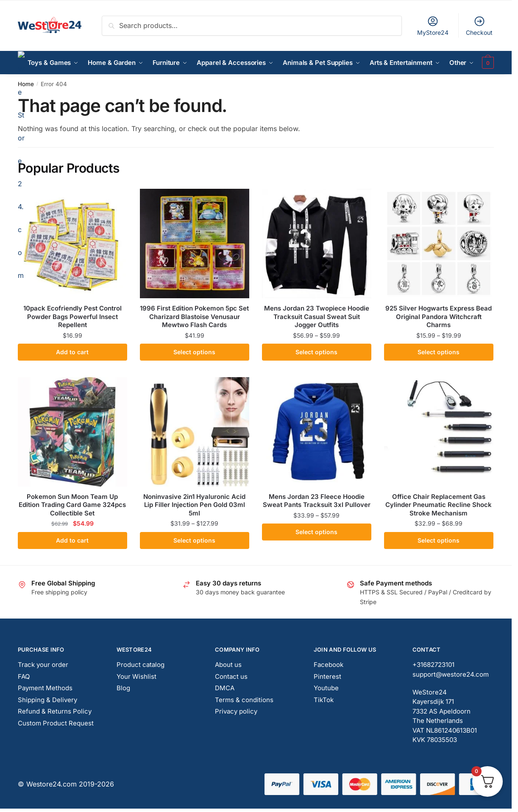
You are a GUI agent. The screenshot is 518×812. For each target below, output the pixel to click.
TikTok (324, 700)
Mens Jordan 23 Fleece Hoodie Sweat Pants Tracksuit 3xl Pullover (317, 501)
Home (26, 84)
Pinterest (327, 676)
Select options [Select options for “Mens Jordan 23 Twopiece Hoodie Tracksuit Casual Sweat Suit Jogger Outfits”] (316, 352)
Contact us (231, 676)
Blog (123, 688)
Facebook (329, 665)
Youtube (326, 688)
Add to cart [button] (72, 352)
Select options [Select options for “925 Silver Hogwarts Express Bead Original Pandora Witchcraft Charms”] (439, 352)
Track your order (43, 665)
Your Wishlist (136, 676)
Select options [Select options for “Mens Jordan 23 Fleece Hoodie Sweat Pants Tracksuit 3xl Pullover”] (316, 532)
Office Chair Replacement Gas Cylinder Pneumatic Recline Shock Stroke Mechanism (439, 505)
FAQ (24, 676)
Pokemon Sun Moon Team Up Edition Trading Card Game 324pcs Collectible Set (72, 505)
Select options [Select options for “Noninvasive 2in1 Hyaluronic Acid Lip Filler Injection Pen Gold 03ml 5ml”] (194, 540)
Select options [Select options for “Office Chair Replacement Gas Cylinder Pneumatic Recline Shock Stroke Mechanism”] (439, 540)
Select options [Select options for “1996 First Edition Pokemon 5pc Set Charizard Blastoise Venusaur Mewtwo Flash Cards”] (194, 352)
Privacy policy (236, 711)
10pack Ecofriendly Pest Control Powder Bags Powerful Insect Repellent (72, 316)
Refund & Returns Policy (55, 711)
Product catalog (141, 665)
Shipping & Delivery (47, 700)
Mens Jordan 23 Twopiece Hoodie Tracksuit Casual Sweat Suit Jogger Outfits (317, 316)
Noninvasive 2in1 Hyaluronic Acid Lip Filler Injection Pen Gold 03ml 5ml (194, 505)
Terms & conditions (244, 700)
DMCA (225, 688)
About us (228, 665)
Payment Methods (45, 688)
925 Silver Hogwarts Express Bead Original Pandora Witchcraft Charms (439, 316)
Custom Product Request (56, 723)
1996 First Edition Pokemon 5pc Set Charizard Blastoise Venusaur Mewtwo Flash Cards (194, 316)
